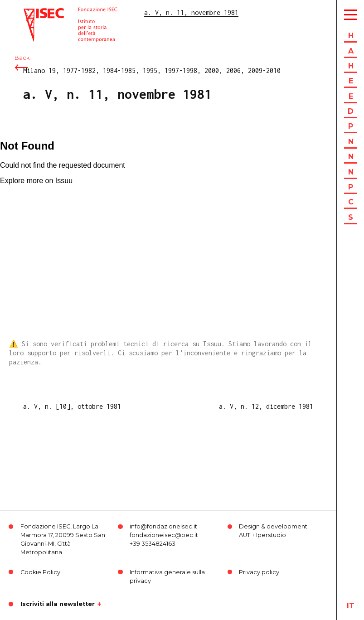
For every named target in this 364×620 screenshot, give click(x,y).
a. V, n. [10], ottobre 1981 (72, 406)
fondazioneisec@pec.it (164, 535)
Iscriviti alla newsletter (58, 604)
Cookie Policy (40, 572)
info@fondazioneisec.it (163, 526)
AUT (245, 535)
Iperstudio (271, 535)
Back (22, 58)
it (351, 606)
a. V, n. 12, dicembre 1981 (266, 406)
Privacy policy (259, 572)
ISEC (31, 12)
